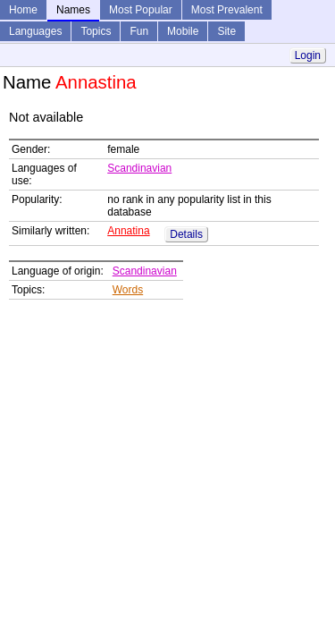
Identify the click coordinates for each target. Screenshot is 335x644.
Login (308, 55)
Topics (96, 31)
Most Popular (141, 10)
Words (128, 290)
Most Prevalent (227, 10)
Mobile (183, 31)
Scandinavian (139, 168)
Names (73, 10)
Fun (139, 31)
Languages (35, 31)
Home (23, 10)
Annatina (128, 231)
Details (186, 234)
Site (226, 31)
